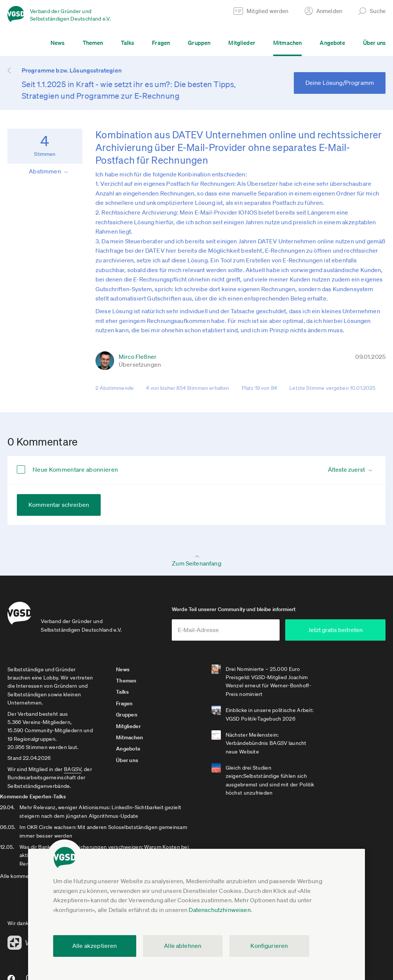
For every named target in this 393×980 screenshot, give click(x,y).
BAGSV (73, 770)
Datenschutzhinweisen (220, 910)
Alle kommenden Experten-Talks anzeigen (223, 799)
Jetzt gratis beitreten (341, 630)
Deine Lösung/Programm (340, 83)
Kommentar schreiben (59, 505)
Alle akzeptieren (95, 946)
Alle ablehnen (183, 946)
